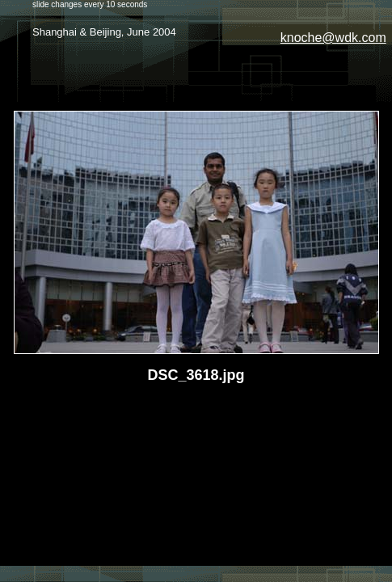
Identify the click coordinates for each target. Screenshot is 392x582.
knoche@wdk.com (333, 38)
